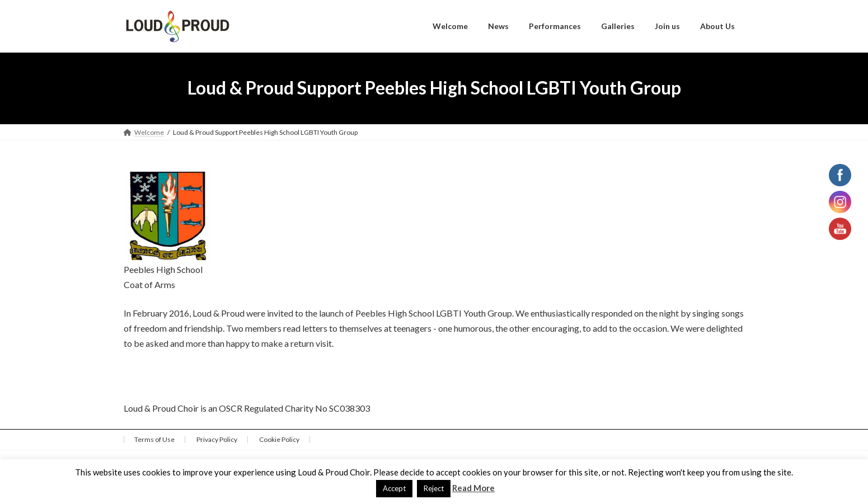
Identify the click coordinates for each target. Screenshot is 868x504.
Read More (473, 488)
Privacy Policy (217, 439)
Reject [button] (434, 488)
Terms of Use (154, 439)
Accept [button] (394, 488)
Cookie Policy (279, 439)
